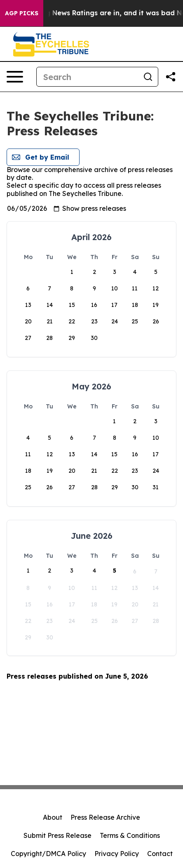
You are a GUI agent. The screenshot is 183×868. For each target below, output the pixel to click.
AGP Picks (22, 13)
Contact (160, 854)
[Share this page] (171, 77)
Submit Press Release (57, 835)
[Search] (87, 77)
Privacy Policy (117, 854)
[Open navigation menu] (15, 77)
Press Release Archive (105, 817)
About (53, 817)
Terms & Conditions (130, 835)
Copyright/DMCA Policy (48, 854)
